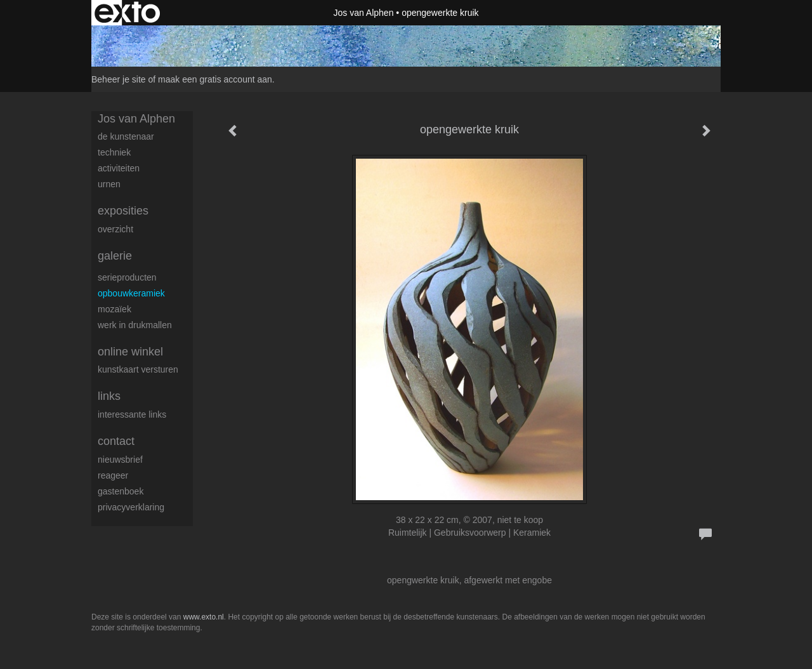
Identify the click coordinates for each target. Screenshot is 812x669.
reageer (113, 475)
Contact (116, 441)
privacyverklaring (131, 507)
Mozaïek (115, 309)
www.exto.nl (204, 617)
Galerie (115, 256)
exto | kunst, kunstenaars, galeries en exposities (127, 13)
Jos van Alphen (363, 13)
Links (109, 396)
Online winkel (130, 352)
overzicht (115, 229)
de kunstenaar (126, 136)
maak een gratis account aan (215, 79)
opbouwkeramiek (131, 293)
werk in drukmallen (135, 325)
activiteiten (119, 168)
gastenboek (121, 491)
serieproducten (127, 277)
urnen (109, 184)
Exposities (123, 211)
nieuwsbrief (120, 460)
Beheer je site (119, 79)
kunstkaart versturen (138, 369)
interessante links (132, 414)
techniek (114, 152)
